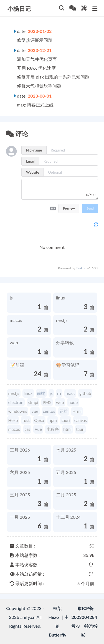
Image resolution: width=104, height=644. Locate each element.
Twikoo (81, 268)
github (85, 393)
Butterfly (58, 635)
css (27, 429)
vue (35, 411)
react (70, 393)
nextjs (14, 393)
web (60, 402)
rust (26, 420)
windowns (18, 411)
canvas (81, 420)
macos (14, 429)
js (51, 393)
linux (28, 393)
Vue (38, 429)
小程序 (53, 429)
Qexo (39, 420)
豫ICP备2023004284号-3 (84, 617)
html (67, 429)
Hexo (13, 420)
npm (53, 420)
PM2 (47, 402)
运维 (64, 411)
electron (16, 402)
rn (59, 393)
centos (49, 411)
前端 (41, 393)
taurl (80, 429)
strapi (33, 402)
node (73, 402)
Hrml (77, 411)
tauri (66, 420)
